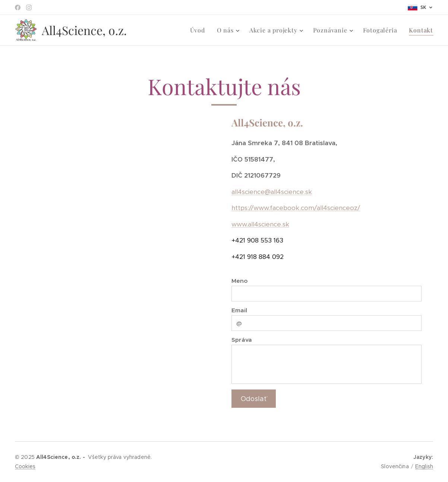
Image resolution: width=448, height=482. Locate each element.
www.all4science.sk (260, 224)
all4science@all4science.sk (272, 192)
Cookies (25, 466)
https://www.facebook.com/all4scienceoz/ (296, 208)
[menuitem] (200, 30)
